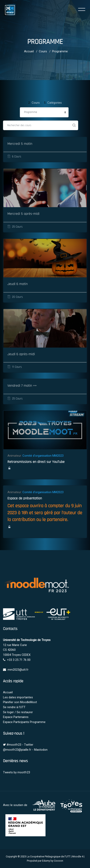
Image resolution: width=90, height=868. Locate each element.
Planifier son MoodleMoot (20, 702)
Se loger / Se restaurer (18, 712)
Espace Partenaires (16, 717)
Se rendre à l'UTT (14, 707)
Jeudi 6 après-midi (21, 354)
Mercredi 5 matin (20, 144)
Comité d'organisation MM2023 (43, 456)
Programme (60, 51)
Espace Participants (16, 722)
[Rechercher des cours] (37, 125)
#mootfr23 (14, 745)
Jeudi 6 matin (18, 284)
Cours (43, 51)
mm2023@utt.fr (18, 670)
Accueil (29, 51)
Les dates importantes (18, 697)
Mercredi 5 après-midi (23, 214)
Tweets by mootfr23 (17, 772)
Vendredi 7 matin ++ (22, 386)
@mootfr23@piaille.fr (17, 750)
